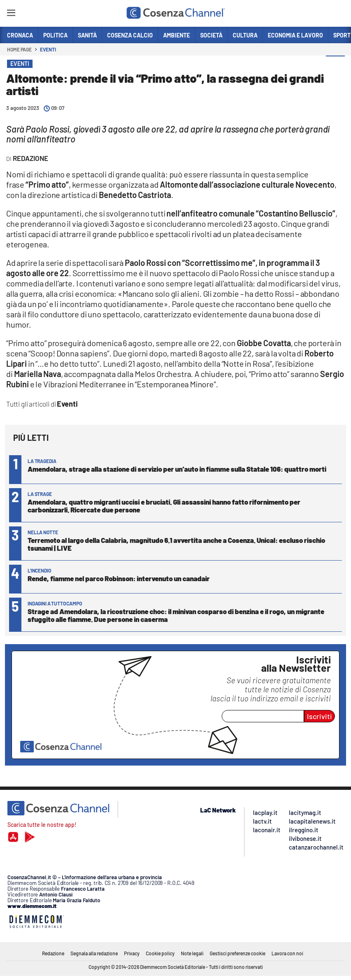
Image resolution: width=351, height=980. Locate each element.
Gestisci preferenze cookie (238, 953)
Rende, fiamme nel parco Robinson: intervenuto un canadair (119, 578)
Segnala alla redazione (94, 953)
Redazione (53, 953)
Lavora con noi (287, 953)
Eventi (48, 49)
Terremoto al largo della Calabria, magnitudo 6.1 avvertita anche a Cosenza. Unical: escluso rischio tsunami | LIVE (176, 544)
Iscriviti (319, 716)
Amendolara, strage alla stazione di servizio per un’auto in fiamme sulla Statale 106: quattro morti (177, 469)
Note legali (192, 953)
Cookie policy (160, 953)
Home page (19, 49)
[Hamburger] (11, 14)
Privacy (132, 953)
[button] (335, 65)
